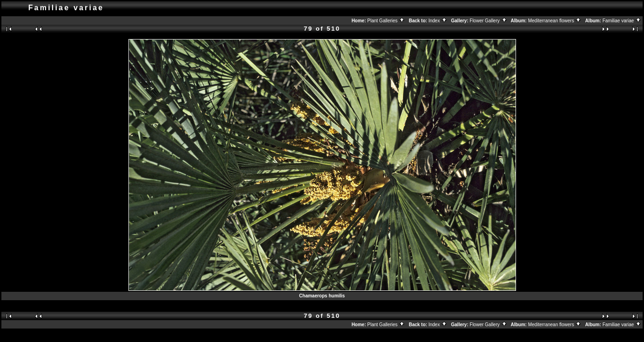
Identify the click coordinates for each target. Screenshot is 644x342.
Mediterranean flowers (555, 21)
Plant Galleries (386, 21)
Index (438, 21)
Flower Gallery (488, 21)
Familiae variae (622, 21)
